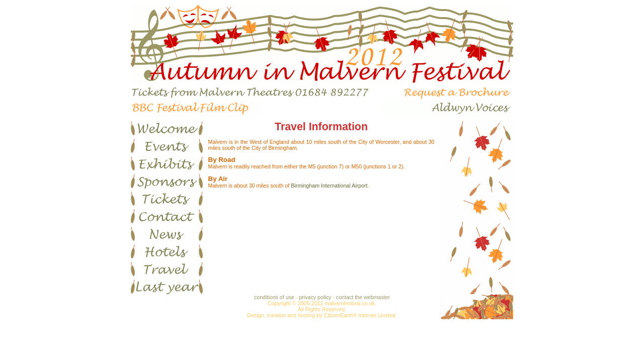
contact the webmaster (363, 297)
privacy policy (315, 297)
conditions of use (274, 297)
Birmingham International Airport (329, 186)
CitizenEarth (338, 315)
